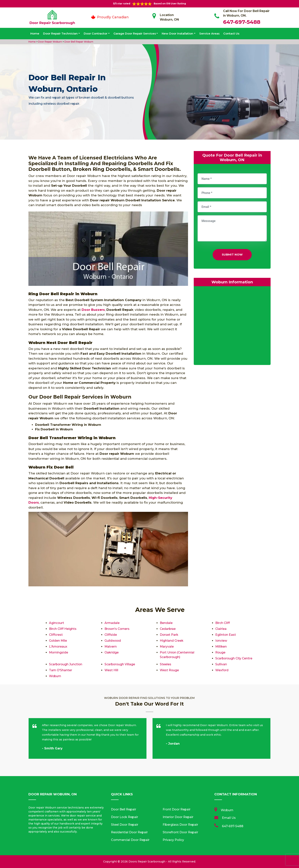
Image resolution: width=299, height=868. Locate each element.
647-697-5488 (242, 22)
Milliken (221, 647)
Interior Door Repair (178, 817)
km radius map (232, 326)
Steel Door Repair (125, 825)
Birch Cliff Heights (63, 629)
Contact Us (231, 33)
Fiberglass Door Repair (180, 825)
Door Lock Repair (125, 817)
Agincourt (57, 623)
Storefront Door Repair (180, 832)
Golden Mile (58, 641)
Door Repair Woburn (50, 42)
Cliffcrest (56, 635)
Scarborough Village (120, 664)
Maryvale (167, 647)
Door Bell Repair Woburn (79, 42)
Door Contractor (96, 33)
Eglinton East (226, 635)
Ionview (221, 641)
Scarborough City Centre (234, 658)
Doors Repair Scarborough (147, 862)
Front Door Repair (177, 809)
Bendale (166, 623)
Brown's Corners (117, 629)
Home (35, 33)
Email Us (229, 818)
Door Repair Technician (60, 33)
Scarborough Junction (66, 664)
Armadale (112, 623)
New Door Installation (177, 33)
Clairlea (221, 629)
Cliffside (111, 635)
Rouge (220, 652)
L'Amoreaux (58, 647)
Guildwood (113, 641)
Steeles (166, 664)
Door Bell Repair (124, 809)
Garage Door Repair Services (135, 33)
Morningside (59, 652)
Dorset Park (169, 635)
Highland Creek (172, 641)
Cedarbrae (168, 629)
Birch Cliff (223, 623)
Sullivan (221, 664)
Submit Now (232, 254)
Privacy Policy (173, 840)
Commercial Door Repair (130, 840)
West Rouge (169, 670)
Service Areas (209, 33)
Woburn (55, 676)
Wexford (222, 670)
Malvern (111, 647)
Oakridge (112, 652)
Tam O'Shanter (61, 670)
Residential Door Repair (129, 832)
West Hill (111, 670)
